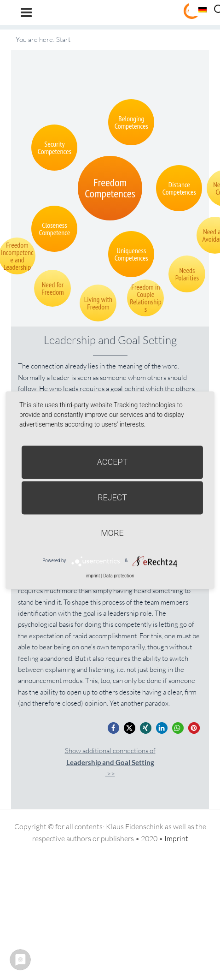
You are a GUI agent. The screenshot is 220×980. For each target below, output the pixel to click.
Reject (112, 497)
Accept (113, 462)
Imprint (176, 838)
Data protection (119, 576)
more (112, 533)
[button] (113, 728)
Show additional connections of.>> (110, 762)
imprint (93, 576)
